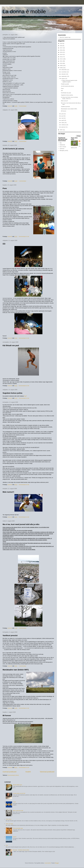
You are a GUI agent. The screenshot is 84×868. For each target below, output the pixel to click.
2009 (61, 66)
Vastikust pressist (10, 635)
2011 (61, 61)
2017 (61, 48)
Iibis (61, 143)
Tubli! (14, 802)
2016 (61, 50)
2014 (61, 54)
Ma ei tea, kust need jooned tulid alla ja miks (21, 524)
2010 (61, 63)
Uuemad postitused (9, 772)
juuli (63, 114)
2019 (61, 44)
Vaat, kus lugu (9, 824)
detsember (64, 70)
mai (62, 118)
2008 (61, 68)
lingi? (25, 396)
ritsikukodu (62, 145)
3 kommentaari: (23, 141)
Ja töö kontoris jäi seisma (13, 149)
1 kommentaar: (23, 181)
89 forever (7, 716)
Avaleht (28, 772)
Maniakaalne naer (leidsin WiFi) (16, 670)
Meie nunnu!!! (8, 492)
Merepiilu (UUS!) (64, 151)
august (63, 79)
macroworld (48, 863)
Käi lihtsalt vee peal (11, 345)
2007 (61, 130)
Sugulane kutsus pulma (12, 393)
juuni (63, 116)
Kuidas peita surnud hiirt (19, 793)
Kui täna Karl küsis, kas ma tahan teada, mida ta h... (69, 98)
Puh (7, 845)
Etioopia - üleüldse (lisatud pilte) (21, 850)
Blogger (57, 863)
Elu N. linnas (63, 147)
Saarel (15, 837)
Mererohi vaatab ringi (65, 37)
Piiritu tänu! (9, 819)
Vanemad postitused (47, 772)
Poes (5, 188)
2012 (61, 59)
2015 (61, 52)
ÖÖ (4, 244)
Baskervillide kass (17, 785)
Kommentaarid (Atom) (13, 775)
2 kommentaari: (23, 628)
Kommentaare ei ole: (24, 236)
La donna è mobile (24, 11)
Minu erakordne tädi (18, 811)
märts (63, 123)
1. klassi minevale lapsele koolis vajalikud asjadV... (69, 81)
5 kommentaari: (23, 106)
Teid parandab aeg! (18, 828)
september (64, 76)
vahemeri (62, 149)
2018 (61, 46)
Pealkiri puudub (65, 84)
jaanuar (63, 127)
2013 (61, 57)
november (64, 72)
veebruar (64, 125)
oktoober (64, 74)
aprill (63, 120)
